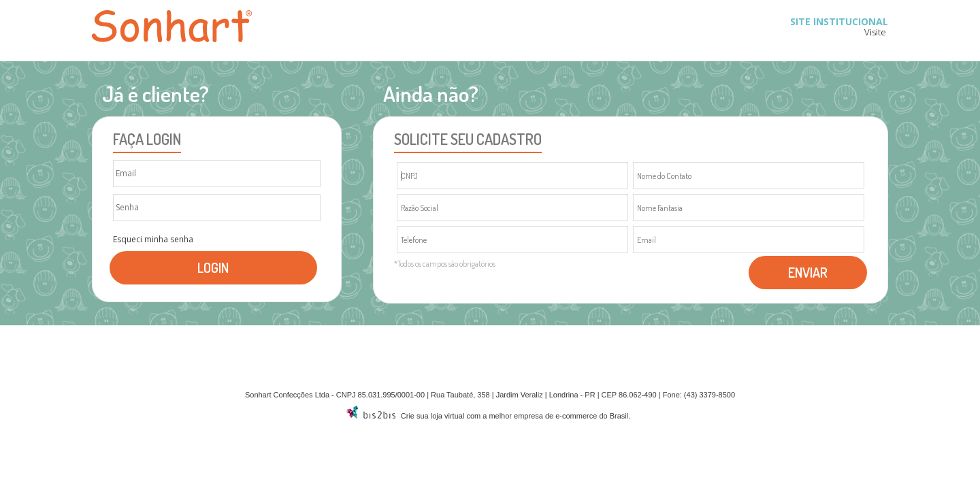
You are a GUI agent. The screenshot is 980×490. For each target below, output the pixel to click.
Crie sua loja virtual (433, 416)
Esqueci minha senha (153, 240)
